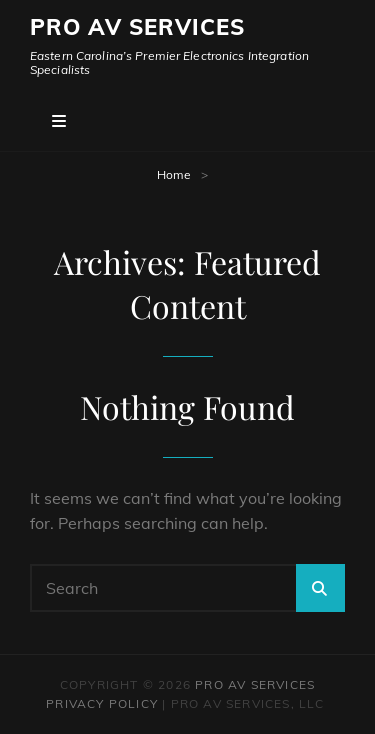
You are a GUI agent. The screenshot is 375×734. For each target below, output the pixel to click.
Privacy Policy (102, 703)
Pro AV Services (138, 27)
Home (174, 174)
